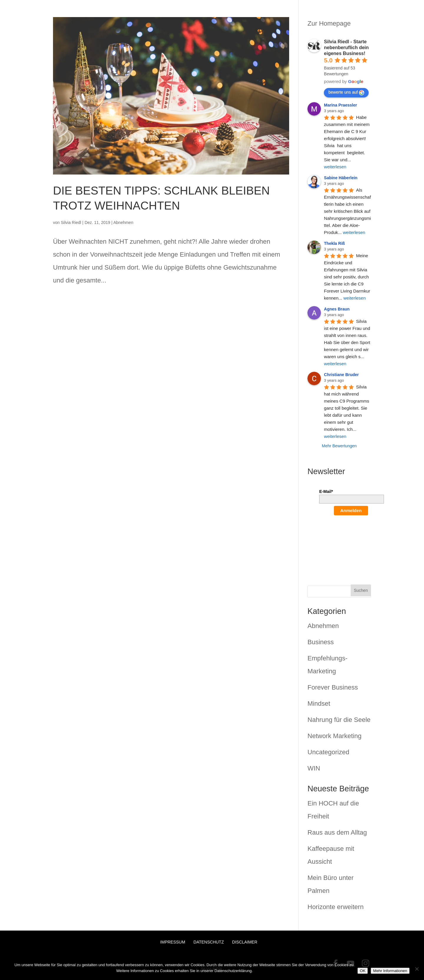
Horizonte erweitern (336, 907)
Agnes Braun (337, 309)
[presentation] (343, 543)
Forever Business (333, 687)
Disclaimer (245, 942)
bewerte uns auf (346, 92)
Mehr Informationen (390, 971)
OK (363, 971)
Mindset (319, 704)
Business (321, 642)
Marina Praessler (340, 105)
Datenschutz (209, 942)
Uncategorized (328, 752)
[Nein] (417, 969)
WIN (314, 768)
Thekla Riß (334, 243)
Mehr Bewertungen (339, 446)
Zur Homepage (329, 23)
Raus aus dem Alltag (337, 832)
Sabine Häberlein (341, 178)
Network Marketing (334, 736)
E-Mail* (326, 491)
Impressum (173, 942)
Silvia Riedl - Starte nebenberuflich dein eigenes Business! (346, 48)
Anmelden (351, 510)
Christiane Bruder (341, 375)
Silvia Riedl (71, 222)
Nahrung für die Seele (339, 720)
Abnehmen (123, 222)
